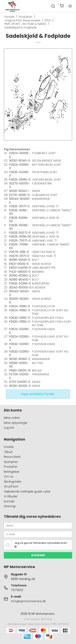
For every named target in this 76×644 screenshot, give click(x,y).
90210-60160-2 (20, 359)
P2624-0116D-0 (20, 310)
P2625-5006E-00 (19, 227)
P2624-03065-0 (19, 166)
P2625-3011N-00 (20, 237)
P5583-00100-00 (19, 365)
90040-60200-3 (20, 201)
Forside (9, 447)
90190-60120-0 (20, 260)
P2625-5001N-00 (19, 220)
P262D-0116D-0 (20, 322)
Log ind (9, 428)
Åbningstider (13, 482)
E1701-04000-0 (20, 382)
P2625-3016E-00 (19, 212)
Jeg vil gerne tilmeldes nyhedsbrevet (41, 545)
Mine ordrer (12, 418)
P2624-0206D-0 (20, 338)
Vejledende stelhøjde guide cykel (27, 491)
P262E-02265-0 (20, 283)
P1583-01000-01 (20, 370)
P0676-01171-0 (19, 256)
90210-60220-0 (20, 386)
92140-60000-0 (20, 287)
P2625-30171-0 (19, 206)
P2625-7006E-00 (19, 246)
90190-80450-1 (20, 280)
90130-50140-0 (20, 161)
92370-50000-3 (20, 185)
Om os (9, 477)
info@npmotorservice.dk (28, 601)
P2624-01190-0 (20, 306)
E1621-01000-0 (19, 264)
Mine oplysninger (16, 423)
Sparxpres (11, 462)
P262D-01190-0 (20, 318)
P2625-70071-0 (20, 241)
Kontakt (9, 501)
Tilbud (8, 452)
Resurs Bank (12, 457)
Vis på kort (11, 486)
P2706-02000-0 (20, 376)
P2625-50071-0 (20, 233)
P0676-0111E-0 (19, 252)
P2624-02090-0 (20, 331)
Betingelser (12, 472)
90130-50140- (19, 191)
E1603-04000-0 (20, 268)
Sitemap (10, 506)
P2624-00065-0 (20, 155)
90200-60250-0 (20, 301)
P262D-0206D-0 (20, 353)
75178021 (17, 590)
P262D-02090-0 (20, 346)
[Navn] (38, 525)
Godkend (38, 555)
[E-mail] (38, 534)
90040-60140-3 (20, 293)
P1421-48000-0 (20, 272)
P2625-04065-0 (19, 174)
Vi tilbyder (11, 496)
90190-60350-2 (20, 276)
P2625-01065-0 (20, 180)
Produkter (11, 467)
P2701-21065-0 (19, 195)
